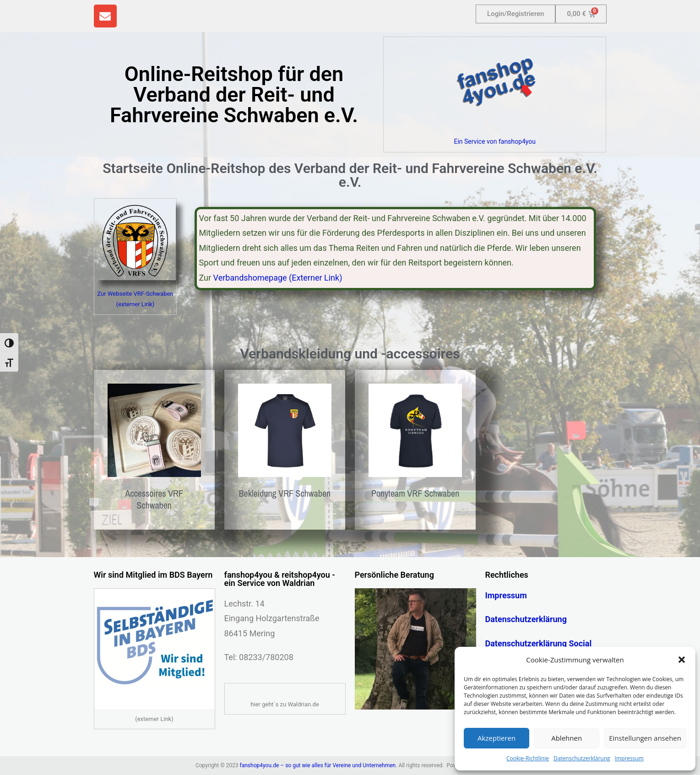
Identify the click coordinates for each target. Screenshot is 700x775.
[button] (682, 660)
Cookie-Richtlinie (528, 758)
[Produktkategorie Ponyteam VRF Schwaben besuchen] (415, 444)
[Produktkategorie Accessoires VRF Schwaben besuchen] (154, 450)
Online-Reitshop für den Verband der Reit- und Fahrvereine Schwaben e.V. (234, 95)
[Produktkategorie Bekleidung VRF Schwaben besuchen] (285, 444)
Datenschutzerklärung (582, 758)
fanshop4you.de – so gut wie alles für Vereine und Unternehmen (318, 765)
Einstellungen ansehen (645, 738)
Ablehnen (567, 738)
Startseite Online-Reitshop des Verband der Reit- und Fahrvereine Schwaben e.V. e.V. (350, 175)
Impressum (629, 758)
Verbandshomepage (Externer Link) (278, 278)
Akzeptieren (497, 738)
